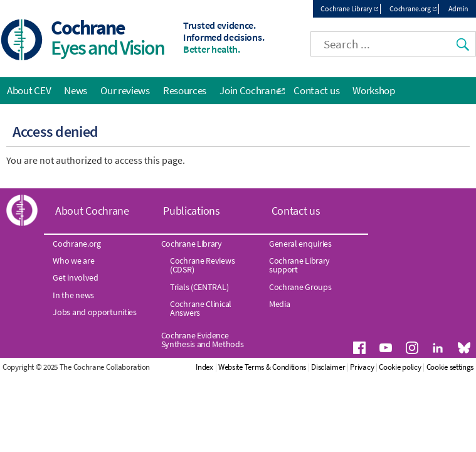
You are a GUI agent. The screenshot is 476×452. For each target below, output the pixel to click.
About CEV (29, 90)
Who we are (73, 261)
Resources (185, 90)
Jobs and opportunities (94, 312)
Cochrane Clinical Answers (201, 308)
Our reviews (125, 90)
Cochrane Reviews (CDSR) (202, 265)
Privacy (362, 367)
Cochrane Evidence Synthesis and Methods (203, 340)
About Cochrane (92, 211)
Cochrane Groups (300, 287)
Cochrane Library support (299, 265)
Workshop (374, 90)
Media (280, 304)
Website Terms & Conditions (262, 367)
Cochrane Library (346, 8)
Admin (459, 8)
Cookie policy (400, 367)
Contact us (316, 90)
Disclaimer (328, 367)
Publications (191, 211)
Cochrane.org (410, 8)
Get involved (75, 277)
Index (204, 367)
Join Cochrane (250, 90)
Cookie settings (450, 367)
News (76, 90)
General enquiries (300, 244)
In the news (73, 295)
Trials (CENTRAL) (199, 287)
